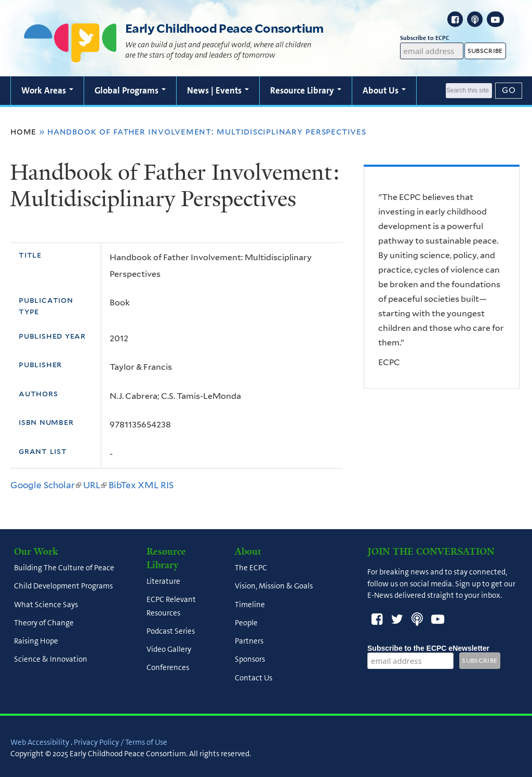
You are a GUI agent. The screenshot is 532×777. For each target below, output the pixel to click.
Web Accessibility (40, 742)
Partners (249, 641)
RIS (167, 485)
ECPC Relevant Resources (171, 606)
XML (148, 485)
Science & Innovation (51, 660)
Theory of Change (44, 623)
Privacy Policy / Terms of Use (121, 742)
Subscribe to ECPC (432, 38)
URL (95, 485)
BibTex (122, 485)
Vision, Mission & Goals (274, 586)
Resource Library (306, 90)
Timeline (250, 605)
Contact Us (254, 678)
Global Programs (130, 90)
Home (23, 131)
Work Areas (47, 90)
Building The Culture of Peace (64, 568)
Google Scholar (46, 485)
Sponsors (250, 660)
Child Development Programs (63, 586)
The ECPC (251, 568)
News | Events (218, 90)
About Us (384, 90)
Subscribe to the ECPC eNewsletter (428, 648)
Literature (163, 582)
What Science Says (46, 605)
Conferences (168, 668)
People (246, 623)
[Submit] (509, 90)
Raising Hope (36, 641)
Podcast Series (171, 631)
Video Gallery (169, 650)
